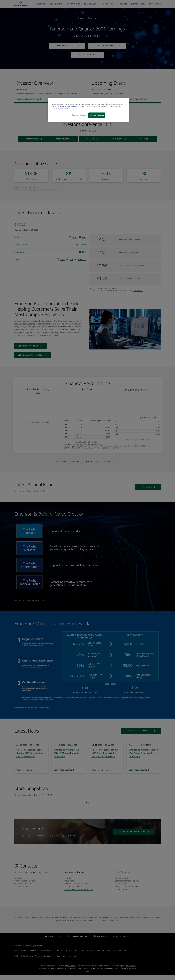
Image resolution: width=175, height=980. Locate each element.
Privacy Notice (59, 106)
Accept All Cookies (97, 115)
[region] (88, 110)
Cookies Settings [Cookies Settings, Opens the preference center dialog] (79, 115)
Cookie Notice (72, 106)
